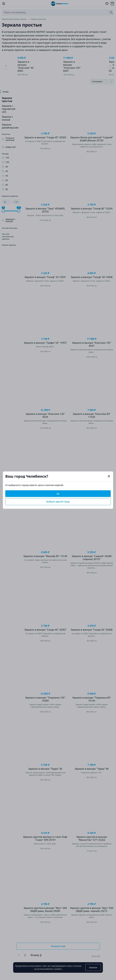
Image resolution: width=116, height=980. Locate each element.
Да (58, 494)
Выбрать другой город (58, 502)
